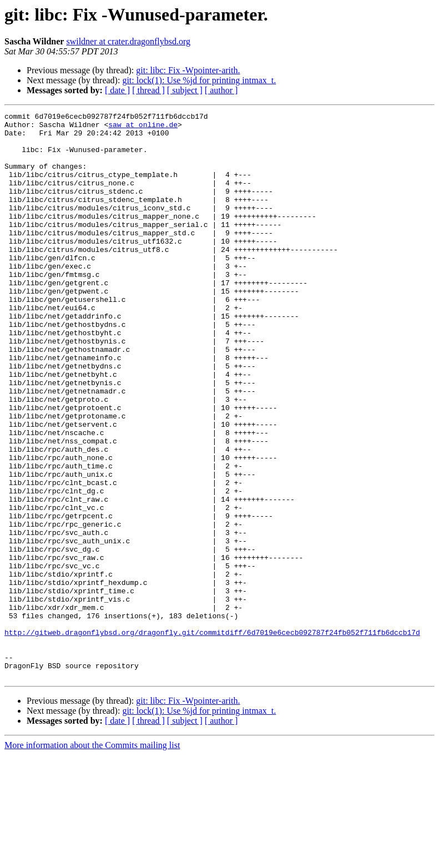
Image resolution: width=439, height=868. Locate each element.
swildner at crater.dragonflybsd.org (128, 41)
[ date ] (117, 90)
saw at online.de (143, 128)
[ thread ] (148, 90)
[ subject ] (185, 90)
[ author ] (221, 90)
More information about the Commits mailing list (92, 858)
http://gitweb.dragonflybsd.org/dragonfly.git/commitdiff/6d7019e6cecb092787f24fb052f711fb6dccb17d (212, 737)
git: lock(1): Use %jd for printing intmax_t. (199, 80)
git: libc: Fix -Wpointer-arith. (188, 70)
